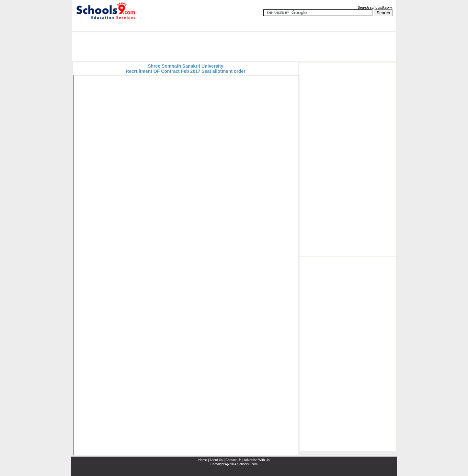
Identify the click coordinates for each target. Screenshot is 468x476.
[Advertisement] (190, 47)
